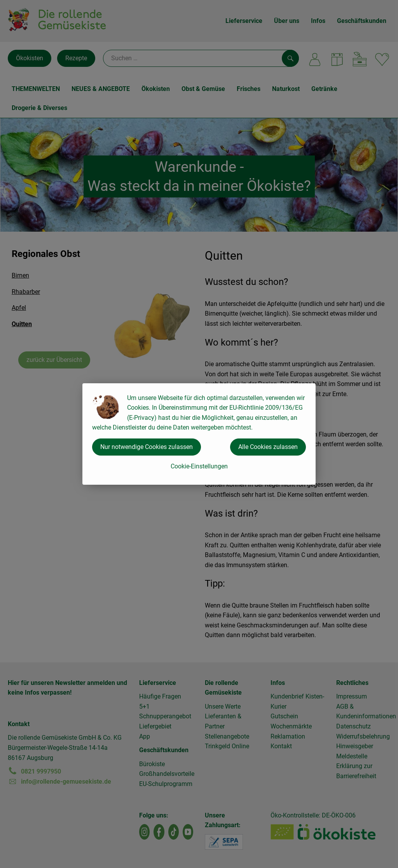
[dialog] (199, 434)
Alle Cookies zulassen (268, 447)
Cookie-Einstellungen (199, 466)
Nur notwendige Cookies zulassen (147, 447)
